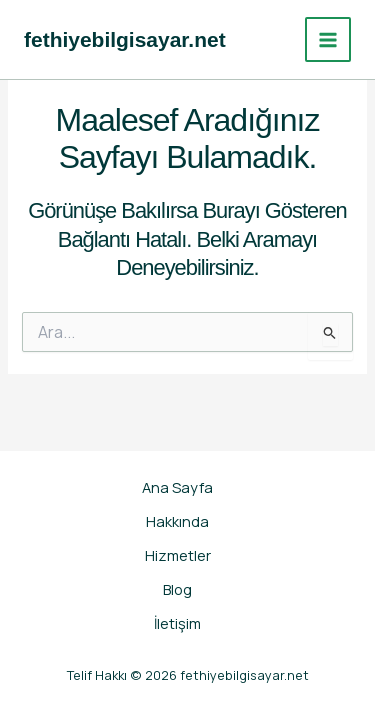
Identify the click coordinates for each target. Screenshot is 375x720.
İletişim (177, 623)
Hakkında (177, 521)
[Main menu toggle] (328, 40)
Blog (177, 589)
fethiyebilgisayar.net (125, 39)
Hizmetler (178, 555)
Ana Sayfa (177, 487)
